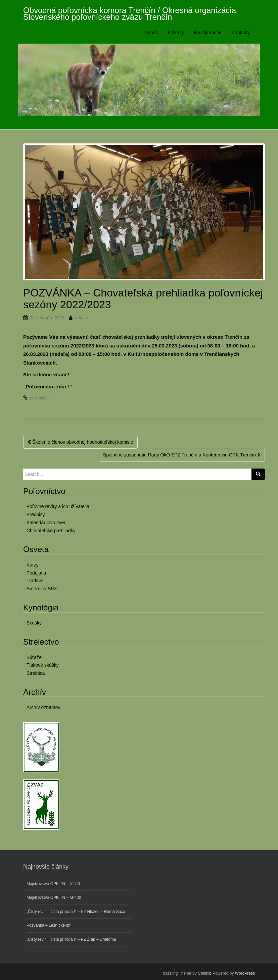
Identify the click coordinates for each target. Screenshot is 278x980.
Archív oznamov (43, 707)
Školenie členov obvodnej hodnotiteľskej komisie (80, 442)
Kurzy (33, 565)
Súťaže (34, 657)
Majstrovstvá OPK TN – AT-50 (53, 884)
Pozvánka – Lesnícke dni (49, 925)
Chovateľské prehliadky (51, 531)
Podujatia (36, 573)
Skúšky (34, 623)
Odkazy (176, 33)
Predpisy (36, 514)
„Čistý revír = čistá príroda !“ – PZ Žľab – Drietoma (71, 939)
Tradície (35, 581)
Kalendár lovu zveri (47, 523)
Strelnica (36, 673)
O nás (152, 33)
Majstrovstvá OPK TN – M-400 (54, 897)
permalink (39, 398)
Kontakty (241, 33)
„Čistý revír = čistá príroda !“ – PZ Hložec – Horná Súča (76, 912)
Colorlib (205, 973)
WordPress (245, 973)
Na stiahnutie (208, 33)
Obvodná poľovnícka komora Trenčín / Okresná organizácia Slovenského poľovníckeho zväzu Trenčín (130, 12)
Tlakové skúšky (43, 665)
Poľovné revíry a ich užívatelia (58, 506)
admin (81, 318)
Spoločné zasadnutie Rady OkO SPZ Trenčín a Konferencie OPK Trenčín (182, 455)
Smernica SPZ (42, 589)
